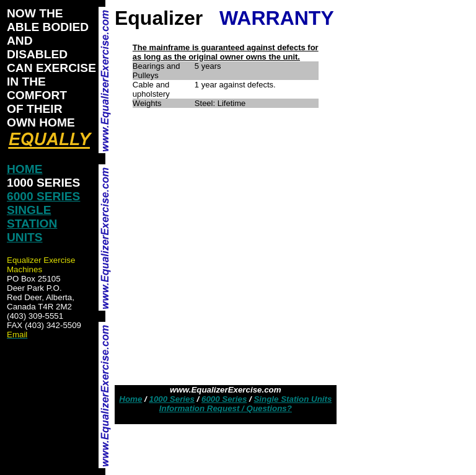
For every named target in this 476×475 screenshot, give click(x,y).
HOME (25, 169)
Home (130, 399)
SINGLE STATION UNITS (32, 224)
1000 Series (171, 399)
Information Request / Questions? (226, 408)
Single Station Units (293, 399)
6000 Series (224, 399)
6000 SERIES (43, 196)
